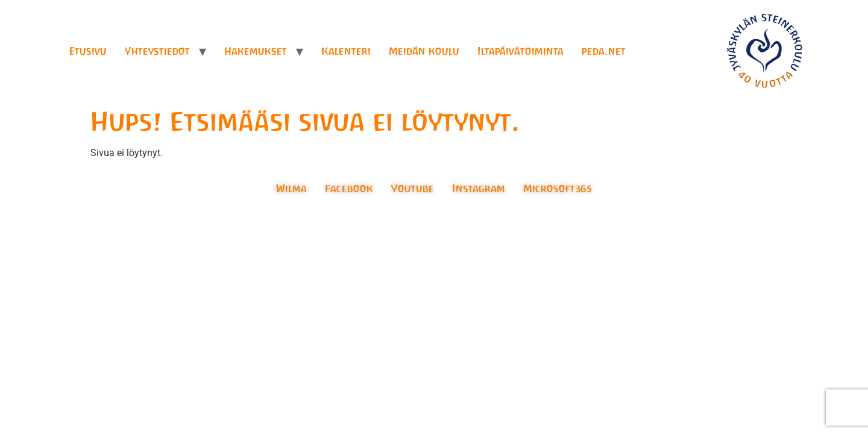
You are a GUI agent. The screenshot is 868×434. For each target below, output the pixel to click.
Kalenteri (346, 51)
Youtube (413, 189)
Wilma (291, 189)
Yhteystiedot (157, 51)
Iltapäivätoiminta (520, 51)
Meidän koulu (424, 51)
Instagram (479, 189)
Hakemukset (256, 51)
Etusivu (88, 51)
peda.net (604, 51)
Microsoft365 (558, 189)
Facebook (349, 189)
